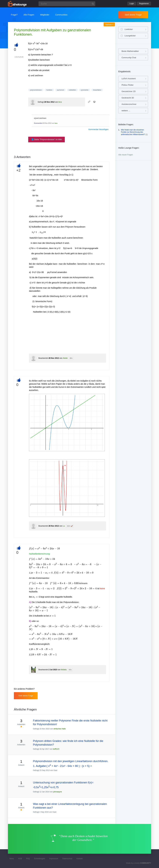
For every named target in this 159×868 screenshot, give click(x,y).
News (12, 859)
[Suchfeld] (67, 4)
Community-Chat (129, 58)
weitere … (126, 111)
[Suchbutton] (93, 4)
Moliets (64, 670)
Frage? (14, 15)
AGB (20, 859)
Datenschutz (67, 859)
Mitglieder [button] (45, 15)
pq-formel (60, 90)
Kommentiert (38, 123)
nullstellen (72, 90)
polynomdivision (36, 90)
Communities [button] (61, 15)
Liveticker (129, 29)
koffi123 (56, 749)
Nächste (109, 25)
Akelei (65, 358)
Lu (64, 526)
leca (60, 102)
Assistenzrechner (129, 104)
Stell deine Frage (133, 15)
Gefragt (41, 102)
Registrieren (144, 4)
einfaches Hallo (60, 729)
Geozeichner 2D (129, 91)
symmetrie (85, 90)
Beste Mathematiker (130, 51)
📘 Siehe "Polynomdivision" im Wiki (47, 139)
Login (132, 4)
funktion (49, 90)
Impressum (54, 859)
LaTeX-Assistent (129, 79)
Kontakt (80, 859)
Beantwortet (43, 358)
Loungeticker (130, 36)
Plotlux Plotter (127, 85)
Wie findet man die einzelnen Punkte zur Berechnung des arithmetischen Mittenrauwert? (133, 132)
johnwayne (57, 792)
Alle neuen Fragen (126, 155)
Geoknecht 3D (128, 98)
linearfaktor (97, 90)
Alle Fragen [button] (29, 15)
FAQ (28, 859)
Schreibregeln (40, 859)
